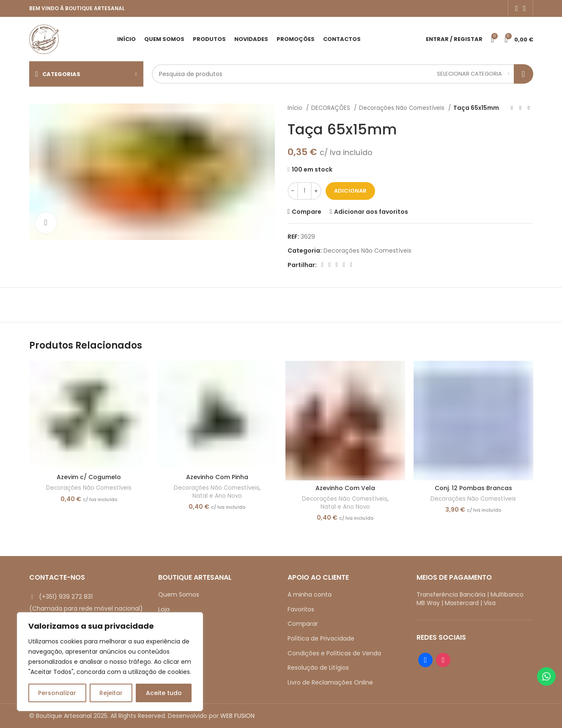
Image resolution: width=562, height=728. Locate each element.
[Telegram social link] (351, 265)
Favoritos (301, 609)
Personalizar (57, 693)
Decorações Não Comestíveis (403, 108)
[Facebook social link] (517, 8)
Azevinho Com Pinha (217, 477)
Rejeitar (111, 693)
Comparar (303, 624)
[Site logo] (44, 38)
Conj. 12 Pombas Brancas (473, 488)
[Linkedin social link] (344, 265)
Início (296, 108)
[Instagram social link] (525, 8)
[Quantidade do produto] (304, 191)
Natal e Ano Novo (217, 496)
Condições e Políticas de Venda (334, 653)
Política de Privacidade (321, 638)
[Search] (343, 74)
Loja (164, 609)
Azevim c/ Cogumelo (89, 477)
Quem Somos (179, 594)
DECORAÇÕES (332, 108)
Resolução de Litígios (318, 668)
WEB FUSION (237, 716)
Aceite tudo (164, 693)
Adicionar (350, 191)
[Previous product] (512, 108)
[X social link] (330, 265)
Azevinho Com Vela (345, 488)
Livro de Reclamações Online (330, 682)
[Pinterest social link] (337, 265)
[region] (110, 662)
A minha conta (310, 594)
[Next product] (529, 108)
